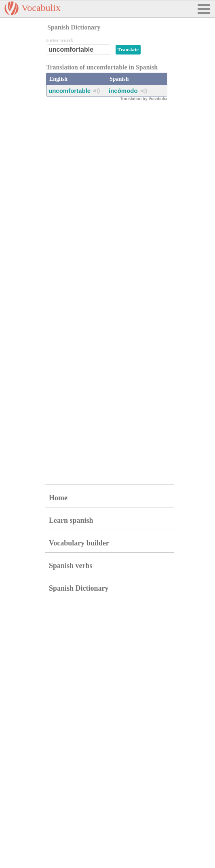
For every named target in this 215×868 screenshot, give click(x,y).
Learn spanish (71, 520)
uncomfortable (70, 91)
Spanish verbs (71, 566)
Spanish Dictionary (79, 588)
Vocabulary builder (79, 543)
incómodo (123, 91)
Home (58, 498)
